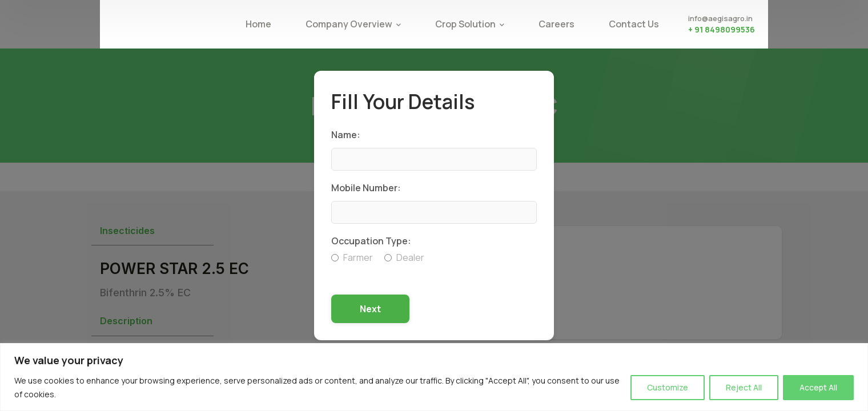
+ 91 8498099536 (722, 29)
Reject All (744, 387)
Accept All (818, 387)
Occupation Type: (371, 241)
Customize (668, 387)
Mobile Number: (366, 188)
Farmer (352, 257)
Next (370, 309)
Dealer (404, 257)
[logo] (166, 23)
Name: (346, 135)
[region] (434, 377)
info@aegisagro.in (720, 18)
